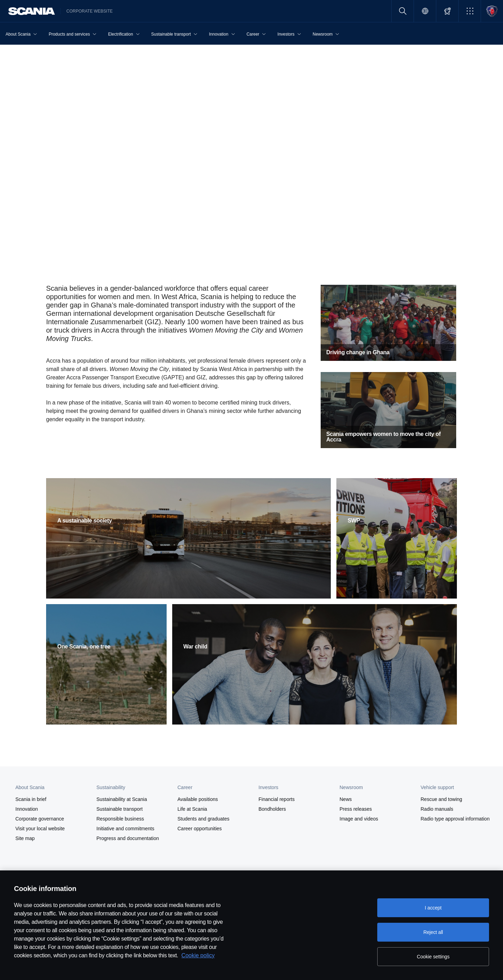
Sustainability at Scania (122, 799)
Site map (25, 838)
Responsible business (120, 819)
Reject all (433, 932)
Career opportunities (200, 829)
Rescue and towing (441, 799)
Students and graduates (203, 819)
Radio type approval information (455, 819)
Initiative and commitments (125, 829)
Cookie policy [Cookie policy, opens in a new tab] (198, 955)
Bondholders (272, 809)
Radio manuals (437, 809)
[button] (470, 11)
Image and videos (359, 819)
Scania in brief (31, 799)
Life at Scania (192, 809)
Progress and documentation (128, 838)
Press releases (356, 809)
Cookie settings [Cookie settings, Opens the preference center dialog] (433, 957)
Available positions (198, 799)
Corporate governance (40, 819)
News (346, 799)
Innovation (27, 809)
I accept (433, 908)
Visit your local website (40, 829)
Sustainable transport (119, 809)
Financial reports (277, 799)
